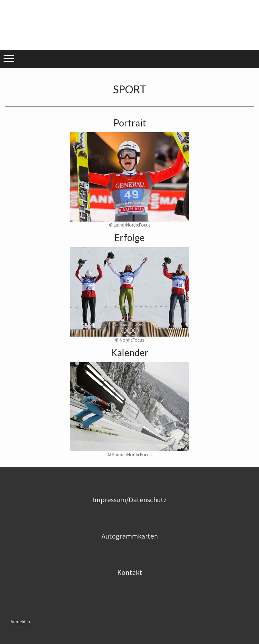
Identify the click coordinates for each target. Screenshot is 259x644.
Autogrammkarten (130, 536)
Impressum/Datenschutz (129, 500)
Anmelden (20, 622)
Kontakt (130, 572)
